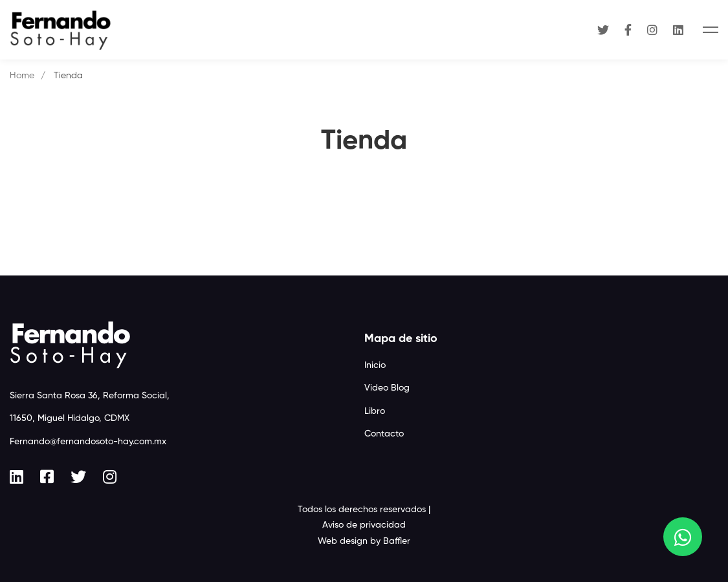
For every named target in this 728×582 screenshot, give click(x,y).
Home (22, 76)
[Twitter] (603, 29)
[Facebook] (628, 29)
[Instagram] (652, 29)
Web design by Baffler (364, 541)
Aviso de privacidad (364, 525)
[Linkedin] (678, 29)
